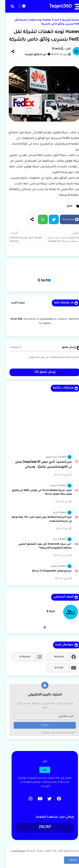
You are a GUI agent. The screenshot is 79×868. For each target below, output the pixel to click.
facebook (54, 657)
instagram (19, 657)
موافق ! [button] (67, 860)
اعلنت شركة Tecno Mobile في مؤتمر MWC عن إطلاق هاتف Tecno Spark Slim (36, 493)
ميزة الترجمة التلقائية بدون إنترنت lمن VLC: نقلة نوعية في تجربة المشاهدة (36, 519)
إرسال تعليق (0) (40, 372)
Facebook (63, 220)
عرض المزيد (13, 303)
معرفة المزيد (13, 851)
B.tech (38, 281)
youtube (54, 668)
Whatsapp (38, 219)
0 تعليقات (10, 347)
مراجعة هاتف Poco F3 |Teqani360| (47, 571)
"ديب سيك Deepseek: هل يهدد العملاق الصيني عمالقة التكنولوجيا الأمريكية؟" (40, 546)
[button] (7, 6)
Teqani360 (55, 7)
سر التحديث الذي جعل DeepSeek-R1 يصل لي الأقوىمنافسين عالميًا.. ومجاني (38, 465)
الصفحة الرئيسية (66, 20)
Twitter (49, 219)
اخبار (51, 20)
